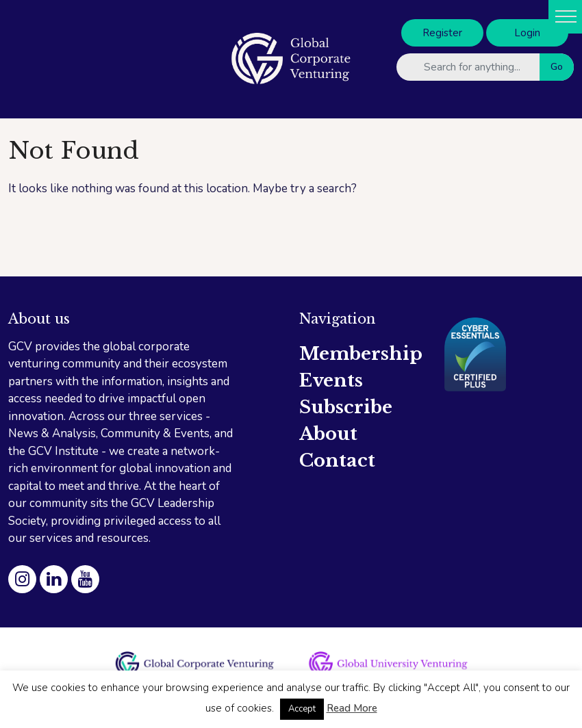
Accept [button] (302, 709)
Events (331, 380)
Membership (361, 354)
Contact (337, 460)
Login (527, 33)
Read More (352, 708)
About (328, 434)
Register (442, 33)
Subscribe (346, 407)
